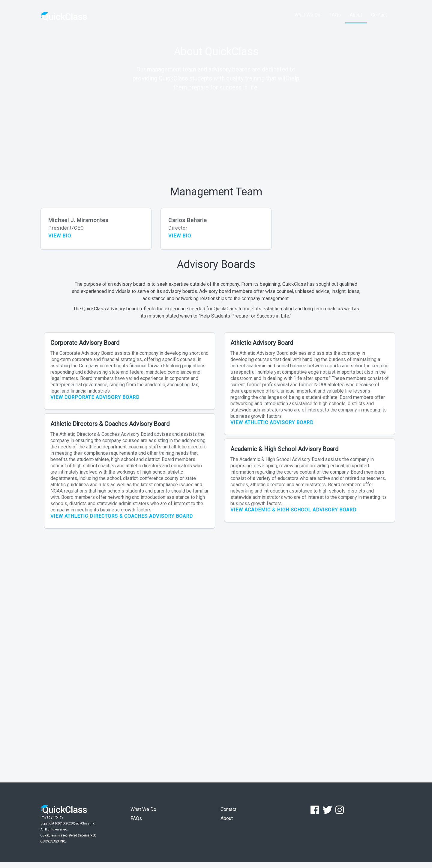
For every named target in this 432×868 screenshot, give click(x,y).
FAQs (335, 15)
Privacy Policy (52, 817)
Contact (379, 15)
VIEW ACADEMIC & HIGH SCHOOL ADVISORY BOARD (293, 510)
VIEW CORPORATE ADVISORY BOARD (95, 397)
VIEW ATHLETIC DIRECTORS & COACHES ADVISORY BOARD (122, 516)
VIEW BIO (60, 236)
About (356, 15)
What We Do (307, 15)
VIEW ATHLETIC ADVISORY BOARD (272, 422)
